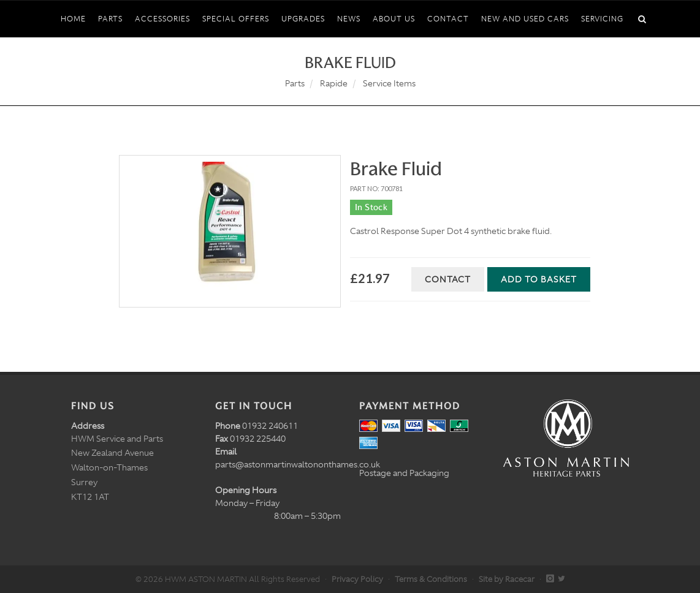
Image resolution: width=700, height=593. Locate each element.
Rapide (334, 83)
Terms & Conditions (431, 579)
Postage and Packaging (404, 473)
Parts (295, 83)
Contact (448, 279)
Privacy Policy (357, 579)
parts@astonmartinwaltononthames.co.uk (298, 464)
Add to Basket (539, 279)
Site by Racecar (507, 579)
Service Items (389, 83)
